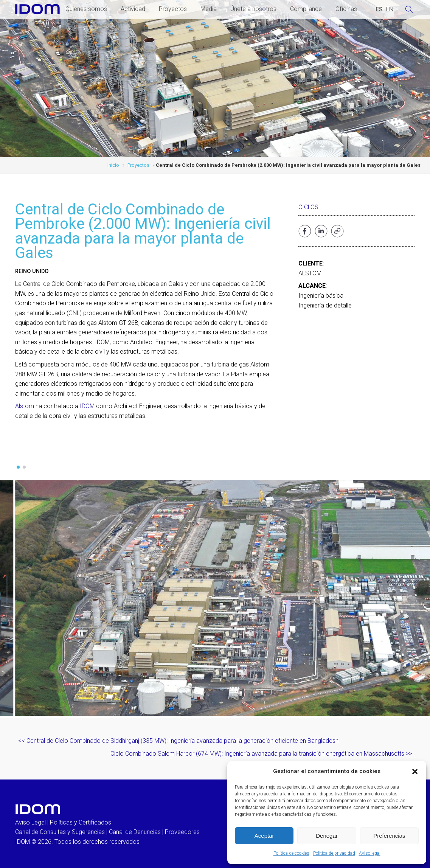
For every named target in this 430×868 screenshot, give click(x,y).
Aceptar (264, 836)
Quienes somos (86, 9)
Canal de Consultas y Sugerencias (60, 832)
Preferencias (389, 836)
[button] (415, 772)
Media (209, 9)
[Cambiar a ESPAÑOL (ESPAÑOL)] (379, 9)
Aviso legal (370, 853)
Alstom (25, 406)
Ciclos (308, 207)
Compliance (306, 9)
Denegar (327, 836)
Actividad (133, 9)
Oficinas (346, 9)
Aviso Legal (30, 822)
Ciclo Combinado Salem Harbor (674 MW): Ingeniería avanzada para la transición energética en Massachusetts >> (261, 754)
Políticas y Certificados (81, 822)
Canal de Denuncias (135, 832)
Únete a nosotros (253, 9)
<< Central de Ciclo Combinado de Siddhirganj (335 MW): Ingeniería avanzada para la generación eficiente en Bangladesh (178, 741)
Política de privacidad (334, 853)
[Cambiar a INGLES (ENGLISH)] (390, 9)
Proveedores (182, 832)
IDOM (87, 406)
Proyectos (173, 9)
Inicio (113, 165)
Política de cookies (291, 853)
